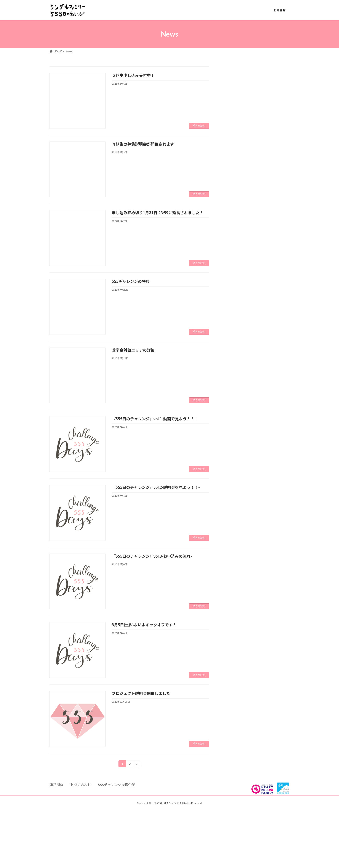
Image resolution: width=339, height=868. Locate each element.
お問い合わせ (81, 785)
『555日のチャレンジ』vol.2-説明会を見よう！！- (156, 487)
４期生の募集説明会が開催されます (143, 144)
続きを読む (199, 126)
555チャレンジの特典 (131, 281)
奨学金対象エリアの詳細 (133, 350)
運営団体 (56, 785)
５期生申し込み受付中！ (133, 75)
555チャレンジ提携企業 (117, 785)
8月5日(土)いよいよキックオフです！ (144, 625)
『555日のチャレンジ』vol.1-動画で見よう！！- (154, 419)
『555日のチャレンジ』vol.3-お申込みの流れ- (152, 556)
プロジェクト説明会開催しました (141, 693)
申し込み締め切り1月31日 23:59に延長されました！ (158, 213)
